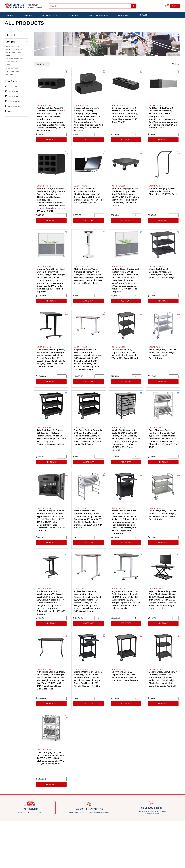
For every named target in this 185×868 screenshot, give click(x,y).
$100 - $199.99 (14, 102)
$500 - (10, 111)
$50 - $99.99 (13, 97)
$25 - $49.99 (13, 92)
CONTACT (143, 15)
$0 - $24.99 (12, 87)
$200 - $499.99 (14, 106)
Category (10, 42)
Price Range (12, 81)
